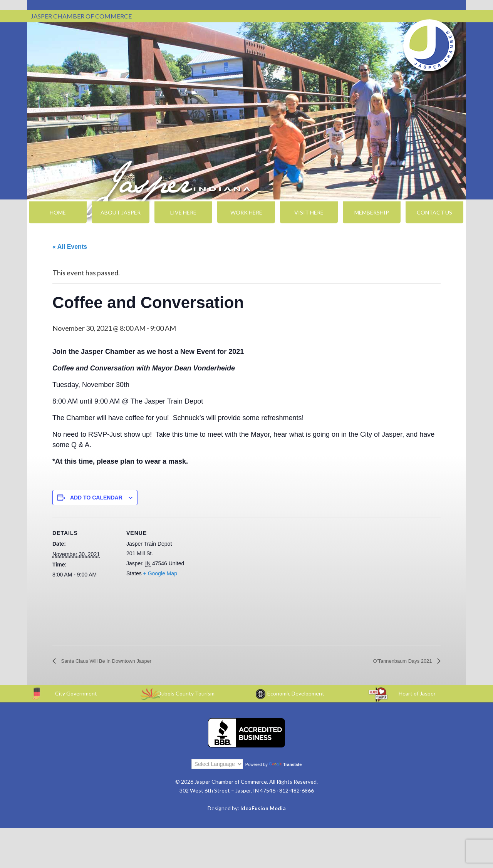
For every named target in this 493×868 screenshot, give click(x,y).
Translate (285, 764)
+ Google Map (160, 573)
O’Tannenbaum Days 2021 (396, 661)
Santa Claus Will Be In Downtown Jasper (117, 661)
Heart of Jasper (417, 694)
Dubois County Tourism (186, 694)
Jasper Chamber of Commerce (429, 45)
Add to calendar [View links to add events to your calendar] (96, 498)
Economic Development (296, 694)
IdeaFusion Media (263, 808)
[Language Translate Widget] (217, 764)
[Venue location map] (241, 571)
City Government (76, 694)
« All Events (70, 247)
